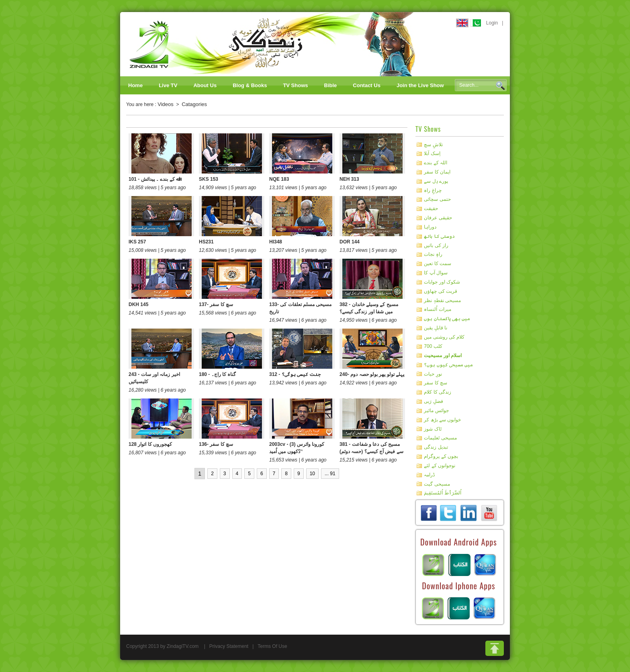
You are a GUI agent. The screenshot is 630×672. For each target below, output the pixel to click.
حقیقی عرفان (438, 218)
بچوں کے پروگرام (441, 456)
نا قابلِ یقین (436, 328)
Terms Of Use (272, 646)
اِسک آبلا (432, 153)
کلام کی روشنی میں (444, 337)
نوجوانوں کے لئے (440, 466)
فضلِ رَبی (433, 401)
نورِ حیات (433, 374)
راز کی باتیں (436, 245)
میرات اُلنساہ (437, 309)
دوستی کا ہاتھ (439, 236)
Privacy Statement (229, 646)
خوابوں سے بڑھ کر (442, 420)
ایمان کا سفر (437, 172)
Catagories (194, 104)
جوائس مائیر (436, 411)
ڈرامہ (429, 475)
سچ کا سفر (436, 383)
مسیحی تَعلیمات (440, 438)
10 (312, 474)
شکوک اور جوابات (442, 282)
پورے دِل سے (436, 181)
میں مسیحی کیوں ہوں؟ (448, 365)
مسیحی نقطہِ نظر (442, 300)
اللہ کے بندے (436, 163)
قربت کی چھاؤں (441, 291)
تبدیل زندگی (436, 447)
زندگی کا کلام (438, 392)
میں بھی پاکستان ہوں (447, 319)
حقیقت (431, 208)
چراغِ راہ (433, 190)
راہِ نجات (433, 254)
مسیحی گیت (437, 484)
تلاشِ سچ (433, 144)
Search (500, 86)
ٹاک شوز (433, 429)
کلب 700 (433, 346)
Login (492, 23)
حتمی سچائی (437, 199)
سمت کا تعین (438, 263)
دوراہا (430, 227)
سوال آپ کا (436, 273)
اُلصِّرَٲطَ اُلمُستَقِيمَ (442, 493)
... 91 (330, 474)
